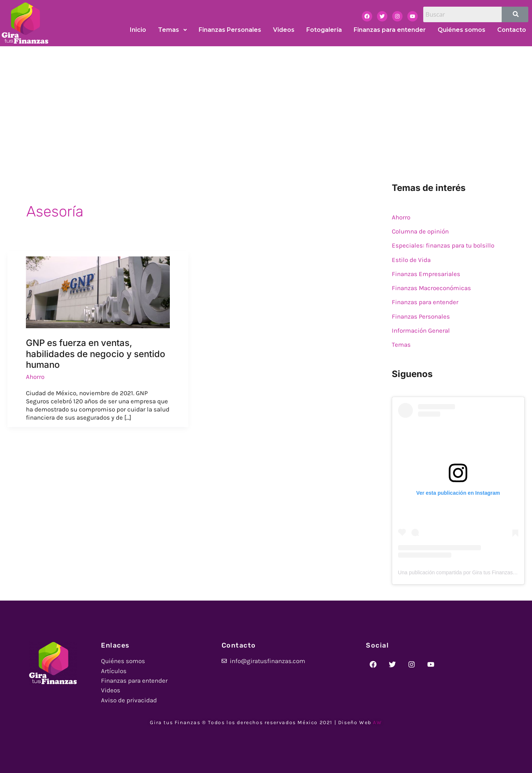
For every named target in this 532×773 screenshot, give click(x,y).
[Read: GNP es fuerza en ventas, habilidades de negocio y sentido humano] (98, 292)
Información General (421, 330)
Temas (401, 345)
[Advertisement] (266, 102)
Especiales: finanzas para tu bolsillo (443, 245)
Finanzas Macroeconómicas (431, 288)
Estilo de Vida (411, 260)
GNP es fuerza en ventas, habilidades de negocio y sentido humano (96, 354)
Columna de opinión (420, 231)
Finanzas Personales (421, 316)
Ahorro (35, 377)
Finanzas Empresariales (426, 274)
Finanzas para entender (425, 302)
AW (377, 722)
